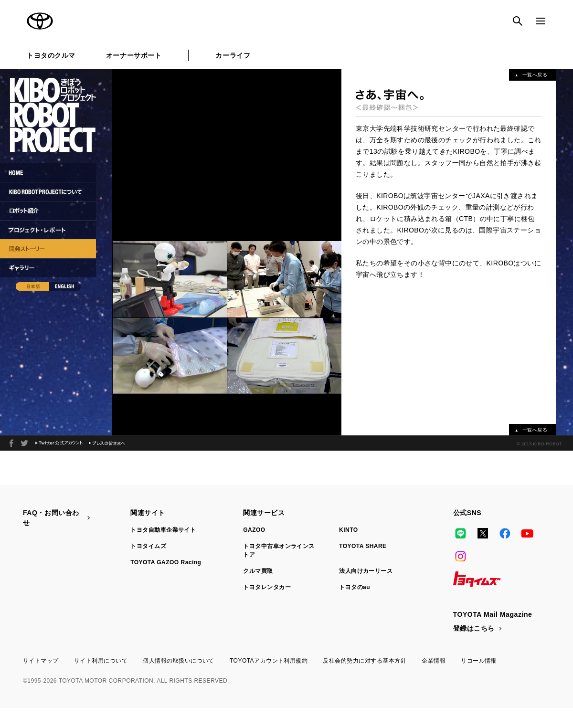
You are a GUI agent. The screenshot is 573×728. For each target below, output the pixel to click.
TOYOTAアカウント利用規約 (269, 661)
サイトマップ (41, 661)
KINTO (349, 530)
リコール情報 (479, 661)
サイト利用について (101, 661)
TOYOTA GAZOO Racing (166, 562)
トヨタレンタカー (267, 587)
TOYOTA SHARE (363, 546)
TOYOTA (40, 21)
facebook (11, 443)
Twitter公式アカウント (59, 443)
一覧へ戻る (535, 75)
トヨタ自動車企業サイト (163, 530)
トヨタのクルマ (51, 55)
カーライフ (233, 55)
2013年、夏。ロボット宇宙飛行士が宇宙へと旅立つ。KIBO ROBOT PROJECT (24, 443)
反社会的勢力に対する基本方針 (365, 661)
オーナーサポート (134, 55)
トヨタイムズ (148, 546)
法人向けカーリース (366, 571)
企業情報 (434, 661)
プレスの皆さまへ (107, 443)
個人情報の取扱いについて (179, 661)
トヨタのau (355, 587)
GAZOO (254, 530)
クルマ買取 (258, 571)
